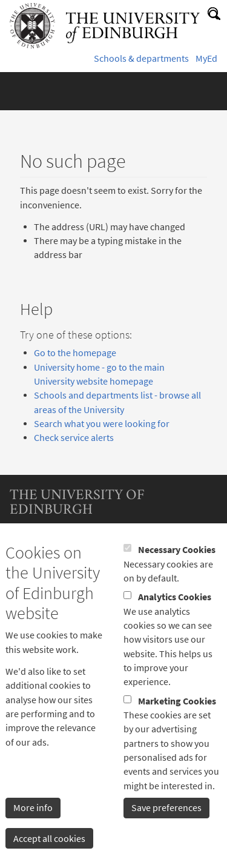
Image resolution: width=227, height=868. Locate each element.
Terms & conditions (49, 547)
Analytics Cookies (175, 624)
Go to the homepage (75, 353)
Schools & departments (141, 58)
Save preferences (166, 835)
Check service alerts (74, 438)
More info (33, 835)
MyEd (206, 58)
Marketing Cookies (177, 728)
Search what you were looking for (102, 424)
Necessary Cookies (177, 577)
